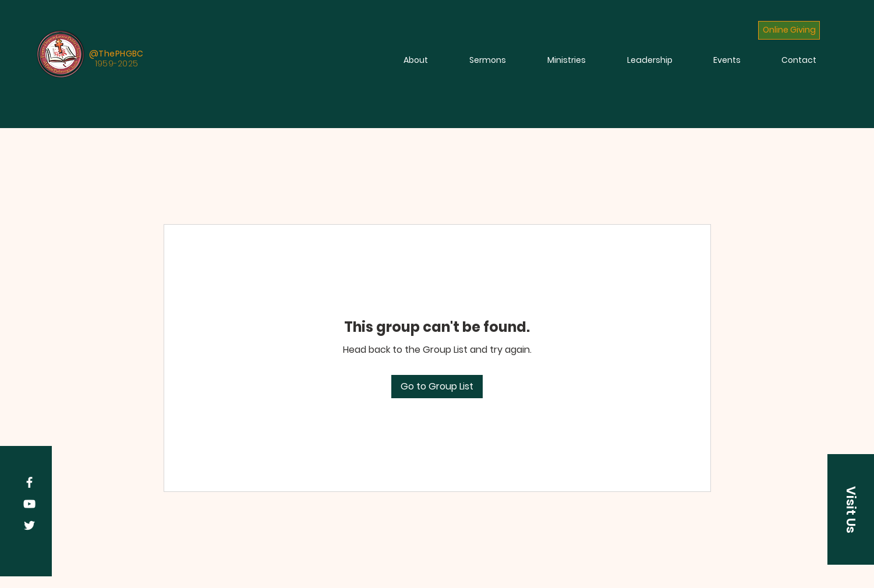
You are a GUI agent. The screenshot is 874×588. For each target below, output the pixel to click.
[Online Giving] (789, 30)
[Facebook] (29, 482)
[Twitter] (29, 525)
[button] (851, 509)
